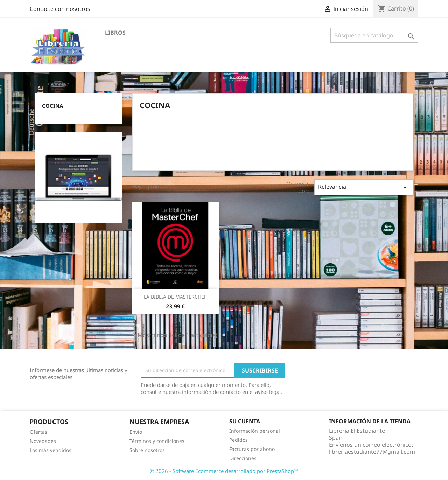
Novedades (43, 441)
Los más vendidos (51, 450)
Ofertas (38, 432)
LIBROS (115, 33)
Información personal (255, 431)
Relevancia (364, 187)
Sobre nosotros (147, 450)
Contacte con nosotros (60, 9)
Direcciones (243, 458)
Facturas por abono (252, 449)
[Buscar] (374, 35)
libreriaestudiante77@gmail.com (372, 452)
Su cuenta (245, 421)
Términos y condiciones (157, 441)
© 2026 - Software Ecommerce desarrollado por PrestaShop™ (224, 471)
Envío (136, 432)
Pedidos (239, 440)
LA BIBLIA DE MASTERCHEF (175, 297)
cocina (52, 106)
